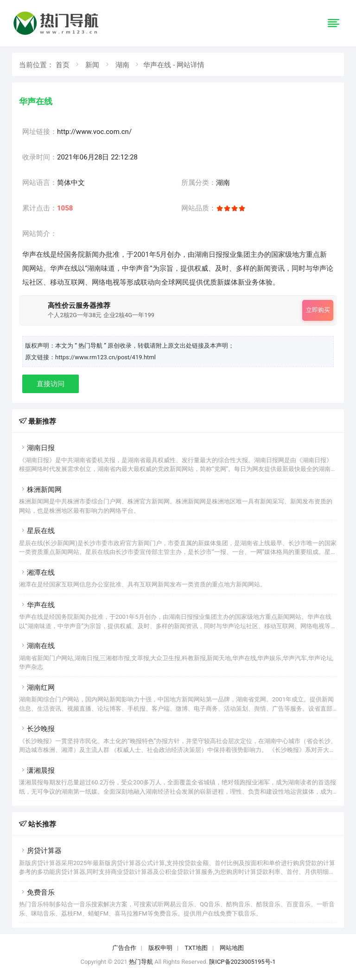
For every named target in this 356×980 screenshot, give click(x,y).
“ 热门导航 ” (91, 346)
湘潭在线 (37, 573)
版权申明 (160, 948)
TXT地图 (196, 948)
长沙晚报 (37, 729)
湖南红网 (37, 687)
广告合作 (124, 948)
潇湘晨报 (37, 770)
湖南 (122, 65)
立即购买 (318, 310)
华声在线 (37, 605)
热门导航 (141, 962)
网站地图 (232, 948)
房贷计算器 (40, 851)
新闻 (92, 65)
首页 (63, 65)
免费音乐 (37, 892)
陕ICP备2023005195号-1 (242, 962)
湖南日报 (37, 448)
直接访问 (51, 384)
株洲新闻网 (40, 490)
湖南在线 (37, 646)
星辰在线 (37, 531)
